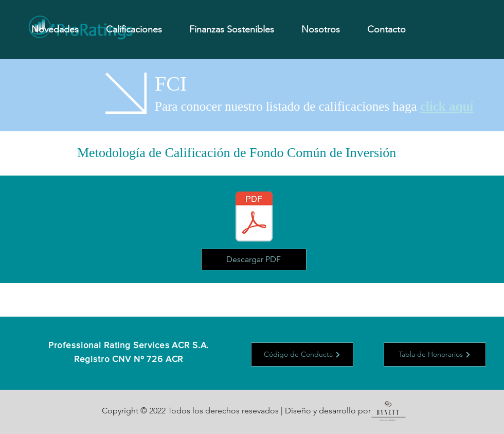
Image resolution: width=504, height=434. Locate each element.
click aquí (447, 106)
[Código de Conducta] (302, 354)
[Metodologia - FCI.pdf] (254, 218)
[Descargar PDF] (254, 259)
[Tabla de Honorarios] (435, 354)
